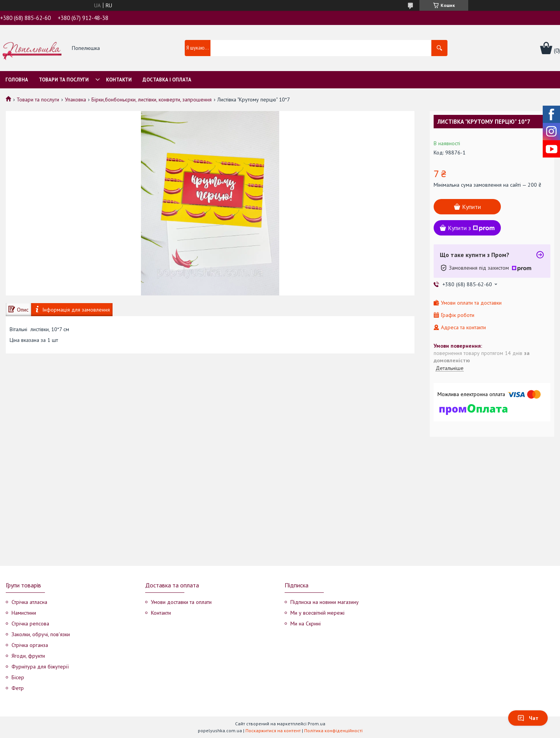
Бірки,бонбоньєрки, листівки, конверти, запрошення (152, 100)
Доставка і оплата (167, 80)
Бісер (18, 677)
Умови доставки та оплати (181, 602)
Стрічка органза (30, 645)
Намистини (24, 613)
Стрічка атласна (29, 602)
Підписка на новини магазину (325, 602)
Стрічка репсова (30, 624)
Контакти (119, 80)
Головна (17, 80)
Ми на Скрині (306, 624)
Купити (471, 207)
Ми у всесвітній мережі (317, 613)
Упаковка (75, 100)
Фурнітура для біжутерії (40, 667)
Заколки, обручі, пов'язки (41, 634)
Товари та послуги (64, 80)
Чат (528, 718)
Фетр (18, 688)
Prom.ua (316, 724)
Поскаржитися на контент (273, 731)
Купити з (471, 228)
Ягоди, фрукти (28, 656)
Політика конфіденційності (333, 731)
